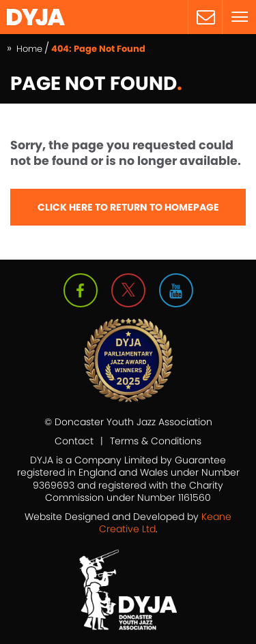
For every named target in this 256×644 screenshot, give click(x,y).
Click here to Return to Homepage (128, 207)
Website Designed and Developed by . (128, 523)
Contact (74, 441)
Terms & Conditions (156, 441)
